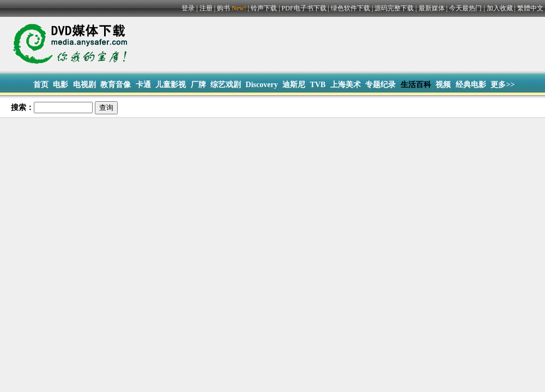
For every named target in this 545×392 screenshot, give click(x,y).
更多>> (502, 85)
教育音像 (116, 85)
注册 (206, 8)
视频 (443, 85)
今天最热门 (465, 8)
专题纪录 (380, 85)
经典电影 (471, 85)
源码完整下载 (394, 8)
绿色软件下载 (350, 8)
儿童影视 (171, 85)
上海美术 (346, 85)
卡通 (143, 85)
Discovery (262, 85)
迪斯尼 (294, 85)
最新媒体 (432, 8)
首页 (41, 85)
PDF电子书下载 (304, 8)
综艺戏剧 (226, 85)
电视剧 (84, 85)
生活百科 (416, 85)
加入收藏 (500, 8)
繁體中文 (530, 8)
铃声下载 (264, 8)
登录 (188, 8)
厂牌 (198, 85)
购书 (232, 8)
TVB (318, 85)
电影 (60, 85)
